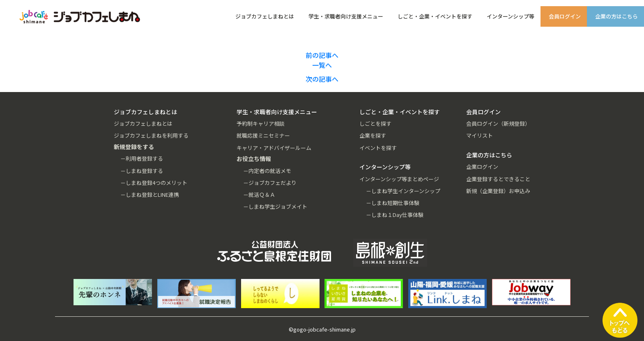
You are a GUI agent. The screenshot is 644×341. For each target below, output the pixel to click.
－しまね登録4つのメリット (154, 183)
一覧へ (322, 65)
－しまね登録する (142, 171)
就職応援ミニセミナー (263, 135)
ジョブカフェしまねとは (265, 16)
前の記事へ (322, 55)
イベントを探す (378, 148)
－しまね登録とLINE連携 (150, 195)
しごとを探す (375, 123)
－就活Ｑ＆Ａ (259, 195)
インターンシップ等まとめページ (399, 179)
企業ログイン (482, 167)
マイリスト (480, 135)
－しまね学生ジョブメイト (275, 206)
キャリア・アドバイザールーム (274, 148)
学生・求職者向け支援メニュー (346, 16)
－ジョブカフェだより (270, 183)
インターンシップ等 (511, 16)
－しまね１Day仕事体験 (395, 215)
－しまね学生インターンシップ (403, 191)
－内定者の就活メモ (267, 171)
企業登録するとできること (498, 179)
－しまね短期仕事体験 (393, 203)
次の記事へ (322, 79)
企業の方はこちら (616, 16)
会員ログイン (565, 16)
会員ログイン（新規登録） (498, 123)
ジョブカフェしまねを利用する (151, 135)
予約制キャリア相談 (261, 123)
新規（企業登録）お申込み (498, 191)
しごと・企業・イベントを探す (435, 16)
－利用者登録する (142, 158)
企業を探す (373, 135)
